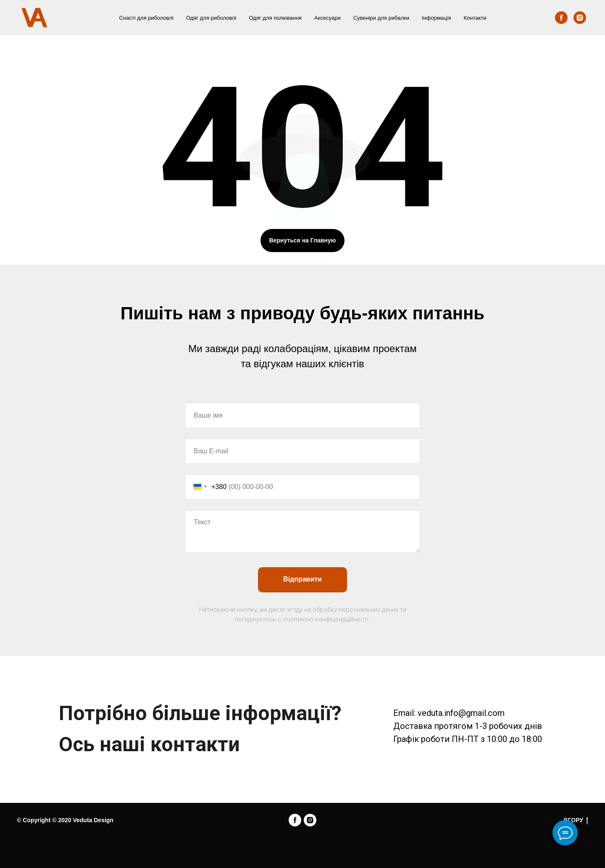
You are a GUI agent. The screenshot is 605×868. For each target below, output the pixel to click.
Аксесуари (327, 18)
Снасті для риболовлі (146, 18)
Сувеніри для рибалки (381, 18)
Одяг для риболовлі (211, 18)
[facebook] (561, 18)
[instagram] (580, 18)
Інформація (437, 18)
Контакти (475, 18)
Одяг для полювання (275, 18)
